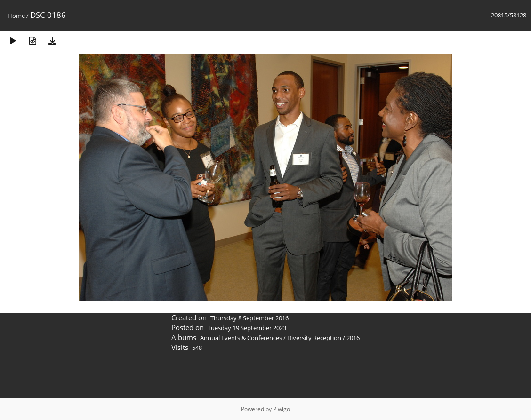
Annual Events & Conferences (241, 338)
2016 (353, 338)
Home (16, 16)
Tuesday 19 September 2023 (247, 328)
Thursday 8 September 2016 (249, 318)
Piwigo (282, 409)
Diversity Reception (314, 338)
